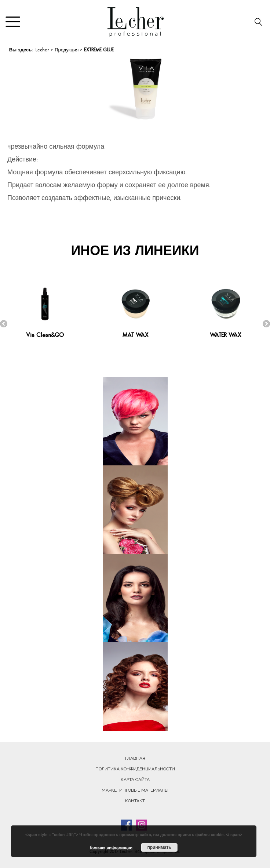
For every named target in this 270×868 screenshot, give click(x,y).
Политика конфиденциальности (135, 769)
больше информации (111, 847)
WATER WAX (225, 335)
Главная (135, 758)
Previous (4, 324)
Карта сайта (135, 780)
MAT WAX (135, 335)
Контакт (135, 801)
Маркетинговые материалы (135, 790)
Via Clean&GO (45, 335)
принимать (159, 847)
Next (266, 324)
